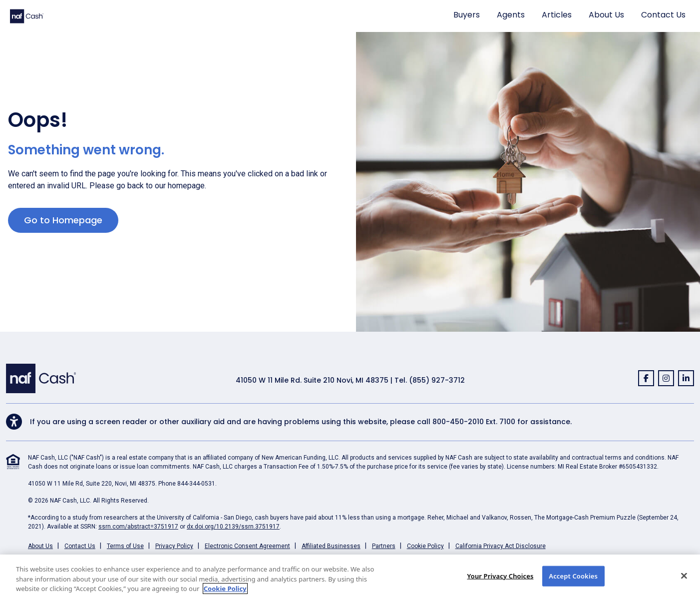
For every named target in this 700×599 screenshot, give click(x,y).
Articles (557, 15)
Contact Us (663, 15)
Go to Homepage (63, 220)
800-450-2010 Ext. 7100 (474, 422)
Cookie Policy (425, 546)
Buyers (467, 15)
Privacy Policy (174, 546)
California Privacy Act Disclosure (501, 546)
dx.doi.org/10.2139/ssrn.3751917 (233, 527)
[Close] (684, 576)
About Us (606, 15)
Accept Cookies (573, 576)
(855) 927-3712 (437, 380)
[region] (350, 577)
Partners (384, 546)
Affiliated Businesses (331, 546)
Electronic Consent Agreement (247, 546)
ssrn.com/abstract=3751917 (138, 527)
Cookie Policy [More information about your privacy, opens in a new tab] (225, 589)
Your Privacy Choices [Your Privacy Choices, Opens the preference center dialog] (500, 576)
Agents (511, 15)
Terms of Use (125, 546)
